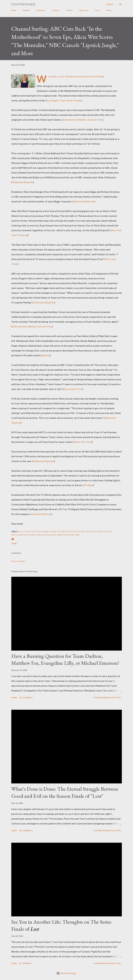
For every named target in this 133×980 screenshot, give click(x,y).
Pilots (26, 535)
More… (109, 10)
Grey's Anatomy (69, 531)
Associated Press (73, 389)
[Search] (110, 4)
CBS (39, 531)
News (88, 531)
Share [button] (14, 544)
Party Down (17, 535)
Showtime (69, 535)
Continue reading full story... (108, 698)
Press (97, 10)
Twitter (69, 10)
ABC (20, 531)
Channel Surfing (49, 531)
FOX (59, 531)
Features (56, 10)
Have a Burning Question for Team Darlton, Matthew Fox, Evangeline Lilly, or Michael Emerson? (65, 659)
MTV (79, 531)
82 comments (25, 963)
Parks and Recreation (101, 531)
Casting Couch (29, 531)
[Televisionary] (23, 4)
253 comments (26, 698)
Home (14, 10)
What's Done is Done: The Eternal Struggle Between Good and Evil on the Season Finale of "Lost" (65, 792)
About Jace (84, 10)
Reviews (26, 10)
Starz (77, 535)
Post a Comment (18, 561)
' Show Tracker (64, 100)
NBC (83, 531)
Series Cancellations (40, 535)
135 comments (26, 830)
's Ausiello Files (82, 120)
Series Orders (57, 535)
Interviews (41, 10)
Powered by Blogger (67, 973)
